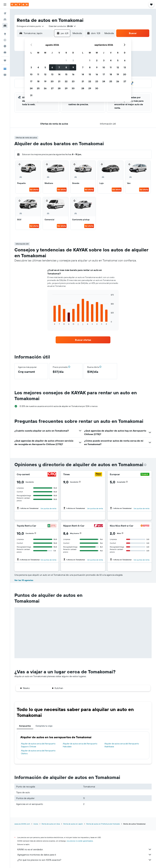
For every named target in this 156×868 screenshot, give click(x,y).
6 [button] (52, 67)
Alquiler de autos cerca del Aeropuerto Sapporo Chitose (38, 745)
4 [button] (38, 67)
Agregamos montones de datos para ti (84, 855)
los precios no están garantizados (80, 841)
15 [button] (66, 74)
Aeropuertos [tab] (25, 726)
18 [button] (38, 81)
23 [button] (73, 81)
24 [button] (31, 88)
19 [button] (45, 81)
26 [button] (45, 88)
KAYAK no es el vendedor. (84, 849)
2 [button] (73, 60)
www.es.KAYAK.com (22, 824)
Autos (36, 824)
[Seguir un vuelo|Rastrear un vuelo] (5, 40)
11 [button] (38, 74)
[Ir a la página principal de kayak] (20, 5)
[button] (5, 5)
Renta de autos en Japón (73, 824)
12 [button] (45, 74)
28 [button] (59, 88)
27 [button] (52, 88)
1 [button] (66, 60)
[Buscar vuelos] (5, 13)
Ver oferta (34, 190)
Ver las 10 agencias (24, 580)
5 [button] (45, 67)
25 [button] (38, 88)
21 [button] (59, 81)
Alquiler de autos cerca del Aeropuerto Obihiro (38, 752)
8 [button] (66, 67)
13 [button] (52, 74)
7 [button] (59, 67)
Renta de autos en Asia (51, 824)
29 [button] (66, 88)
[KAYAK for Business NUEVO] (5, 52)
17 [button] (31, 81)
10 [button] (31, 74)
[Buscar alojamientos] (5, 19)
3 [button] (31, 67)
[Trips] (5, 61)
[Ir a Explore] (5, 34)
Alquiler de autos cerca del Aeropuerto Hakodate (80, 745)
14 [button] (59, 74)
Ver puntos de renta (48, 508)
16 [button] (73, 74)
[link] (83, 340)
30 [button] (73, 88)
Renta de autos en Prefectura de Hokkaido (103, 824)
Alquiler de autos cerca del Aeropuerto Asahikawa (122, 745)
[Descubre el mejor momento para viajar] (5, 46)
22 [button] (66, 81)
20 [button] (52, 81)
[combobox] (30, 26)
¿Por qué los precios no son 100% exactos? (84, 860)
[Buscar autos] (5, 26)
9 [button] (73, 67)
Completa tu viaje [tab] (44, 726)
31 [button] (31, 95)
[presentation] (145, 465)
